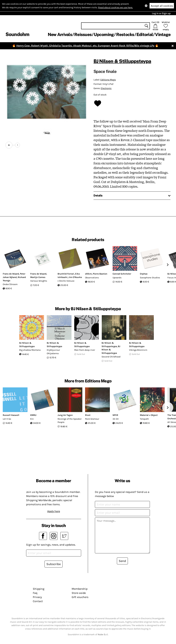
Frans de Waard (11, 274)
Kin (32, 419)
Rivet (88, 415)
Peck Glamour (92, 419)
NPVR (115, 415)
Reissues (83, 34)
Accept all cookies (162, 6)
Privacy (37, 597)
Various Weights (39, 281)
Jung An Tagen (65, 415)
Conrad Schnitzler (122, 274)
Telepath (144, 419)
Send (122, 561)
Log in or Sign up (161, 13)
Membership (80, 589)
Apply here (54, 511)
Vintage (163, 34)
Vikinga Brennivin (138, 350)
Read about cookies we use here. (115, 7)
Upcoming (104, 34)
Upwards (117, 278)
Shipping (39, 589)
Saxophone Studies (150, 278)
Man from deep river (85, 350)
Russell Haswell (11, 415)
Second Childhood (111, 357)
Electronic (106, 88)
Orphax (144, 274)
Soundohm (17, 34)
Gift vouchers (80, 597)
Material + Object (149, 415)
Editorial (145, 34)
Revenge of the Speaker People (70, 421)
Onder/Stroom (10, 284)
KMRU (33, 415)
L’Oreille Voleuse (66, 281)
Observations (92, 278)
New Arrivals (60, 34)
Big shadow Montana (30, 350)
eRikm (88, 274)
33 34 (115, 419)
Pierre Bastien (100, 274)
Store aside (79, 593)
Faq (35, 593)
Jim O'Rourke (75, 277)
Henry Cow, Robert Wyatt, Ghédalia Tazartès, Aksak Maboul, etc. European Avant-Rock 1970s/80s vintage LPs (85, 46)
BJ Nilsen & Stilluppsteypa (122, 61)
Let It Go (7, 419)
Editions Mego (108, 80)
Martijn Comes (38, 277)
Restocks (125, 34)
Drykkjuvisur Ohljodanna (53, 352)
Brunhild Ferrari (66, 274)
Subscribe (54, 564)
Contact (38, 601)
